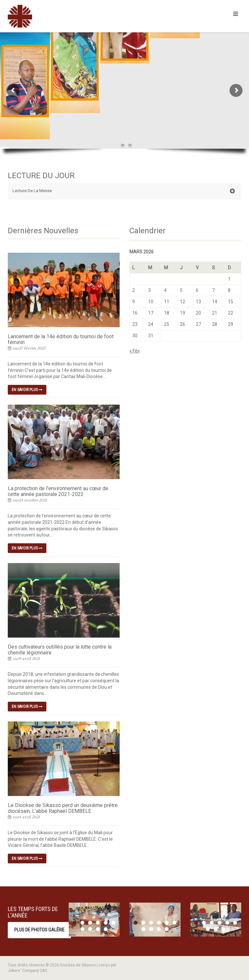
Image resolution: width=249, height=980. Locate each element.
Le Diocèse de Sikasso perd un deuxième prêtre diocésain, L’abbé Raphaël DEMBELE (63, 808)
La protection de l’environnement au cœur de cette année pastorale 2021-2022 (58, 491)
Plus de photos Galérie (39, 930)
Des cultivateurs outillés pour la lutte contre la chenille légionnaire (60, 650)
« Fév (135, 351)
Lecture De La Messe (124, 191)
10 (106, 929)
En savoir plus (27, 390)
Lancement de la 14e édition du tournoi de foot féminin (61, 339)
